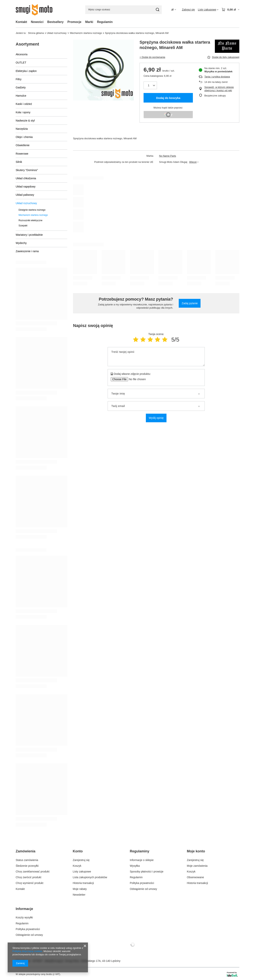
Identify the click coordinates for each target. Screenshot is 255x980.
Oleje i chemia (24, 137)
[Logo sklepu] (37, 10)
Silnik (19, 162)
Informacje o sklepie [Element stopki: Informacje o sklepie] (142, 860)
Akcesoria (22, 54)
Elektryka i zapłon (26, 71)
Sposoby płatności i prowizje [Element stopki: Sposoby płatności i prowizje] (147, 872)
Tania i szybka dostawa (217, 77)
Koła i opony (23, 112)
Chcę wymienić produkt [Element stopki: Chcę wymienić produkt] (30, 883)
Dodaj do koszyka (168, 98)
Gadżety (21, 87)
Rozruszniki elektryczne (30, 220)
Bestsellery (55, 22)
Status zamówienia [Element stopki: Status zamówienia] (27, 860)
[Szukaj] (157, 10)
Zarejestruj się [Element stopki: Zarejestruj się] (81, 860)
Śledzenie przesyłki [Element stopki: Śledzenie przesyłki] (27, 866)
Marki (89, 22)
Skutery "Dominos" (27, 170)
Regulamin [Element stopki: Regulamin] (136, 877)
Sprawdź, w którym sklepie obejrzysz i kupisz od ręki (219, 89)
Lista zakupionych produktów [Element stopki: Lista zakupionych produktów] (90, 877)
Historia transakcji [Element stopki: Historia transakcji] (83, 883)
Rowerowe (22, 154)
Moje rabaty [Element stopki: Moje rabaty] (80, 889)
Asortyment (27, 44)
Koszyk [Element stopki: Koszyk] (77, 866)
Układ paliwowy (25, 195)
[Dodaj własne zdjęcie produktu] (136, 379)
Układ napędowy (26, 187)
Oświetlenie (23, 145)
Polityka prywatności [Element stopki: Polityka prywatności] (142, 883)
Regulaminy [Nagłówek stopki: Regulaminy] (140, 851)
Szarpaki (23, 226)
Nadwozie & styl (25, 121)
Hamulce (21, 96)
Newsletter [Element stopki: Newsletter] (79, 895)
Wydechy (21, 243)
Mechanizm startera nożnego (86, 33)
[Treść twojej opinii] (156, 357)
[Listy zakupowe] (208, 10)
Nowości (37, 22)
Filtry (19, 79)
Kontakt (21, 22)
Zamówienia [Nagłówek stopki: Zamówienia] (26, 851)
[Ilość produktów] (150, 85)
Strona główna (36, 33)
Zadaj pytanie (190, 303)
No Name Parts (168, 156)
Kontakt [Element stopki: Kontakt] (20, 889)
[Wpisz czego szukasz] (123, 10)
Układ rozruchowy (57, 33)
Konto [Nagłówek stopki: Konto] (78, 851)
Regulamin (105, 22)
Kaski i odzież (24, 104)
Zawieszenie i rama (27, 251)
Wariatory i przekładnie (29, 235)
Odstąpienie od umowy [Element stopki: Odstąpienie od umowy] (143, 889)
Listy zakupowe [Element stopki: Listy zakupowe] (82, 872)
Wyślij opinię (156, 418)
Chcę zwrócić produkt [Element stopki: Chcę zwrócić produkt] (28, 877)
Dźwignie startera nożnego (32, 210)
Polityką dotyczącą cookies (27, 951)
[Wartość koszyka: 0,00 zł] (230, 10)
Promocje (74, 22)
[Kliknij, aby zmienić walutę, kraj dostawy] (174, 10)
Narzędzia (22, 129)
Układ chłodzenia (26, 178)
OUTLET (21, 63)
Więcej (193, 162)
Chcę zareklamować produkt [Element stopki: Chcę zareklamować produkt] (33, 872)
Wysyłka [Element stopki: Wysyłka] (135, 866)
